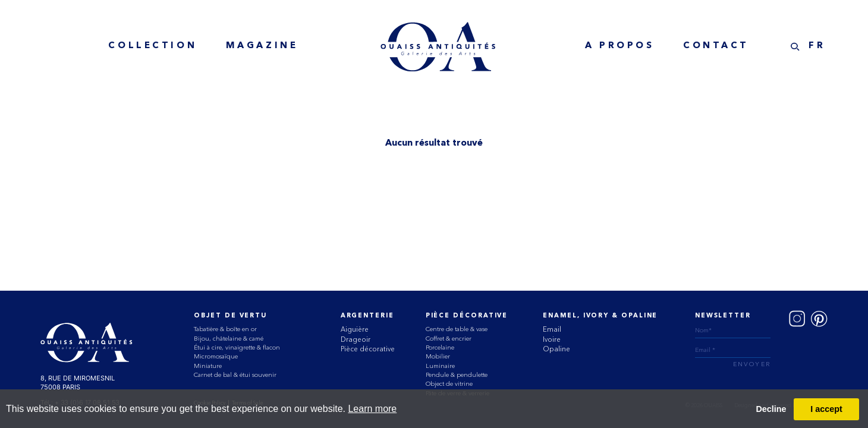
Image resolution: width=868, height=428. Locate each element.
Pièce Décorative (467, 316)
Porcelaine (440, 347)
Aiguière (355, 329)
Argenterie (367, 316)
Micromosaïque (216, 356)
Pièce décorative (368, 349)
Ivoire (552, 339)
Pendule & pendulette (457, 375)
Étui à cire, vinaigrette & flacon (237, 347)
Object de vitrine (449, 384)
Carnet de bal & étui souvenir (235, 375)
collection (152, 46)
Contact (716, 46)
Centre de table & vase (457, 329)
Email (552, 329)
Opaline (556, 349)
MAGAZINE (262, 46)
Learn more (372, 409)
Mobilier (438, 356)
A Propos (620, 46)
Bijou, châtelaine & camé (229, 339)
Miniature (208, 366)
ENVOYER (752, 365)
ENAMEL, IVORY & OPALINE (600, 316)
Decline (771, 409)
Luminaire (440, 366)
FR (817, 46)
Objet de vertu (230, 316)
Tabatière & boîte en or (225, 329)
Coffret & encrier (449, 339)
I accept (826, 409)
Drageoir (356, 339)
